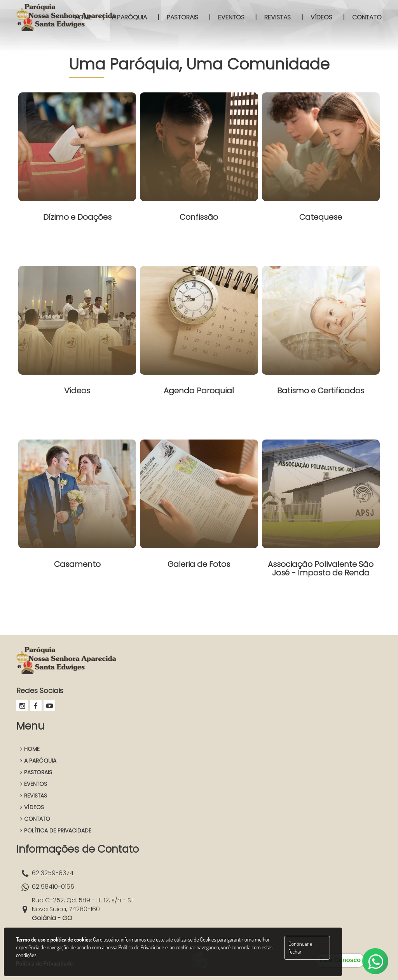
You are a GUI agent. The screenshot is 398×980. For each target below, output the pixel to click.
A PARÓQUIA (38, 761)
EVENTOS (34, 784)
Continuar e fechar (300, 948)
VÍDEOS (32, 807)
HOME (30, 749)
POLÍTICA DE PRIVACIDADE (56, 831)
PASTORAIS (36, 772)
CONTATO (35, 819)
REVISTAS (34, 796)
